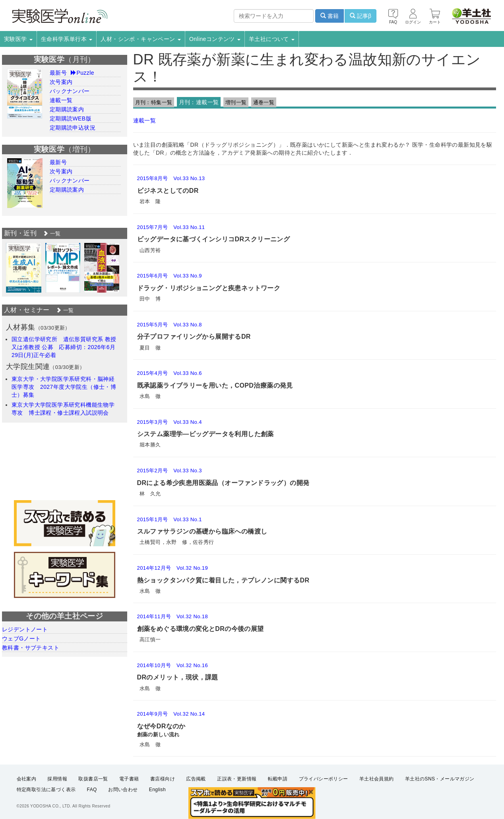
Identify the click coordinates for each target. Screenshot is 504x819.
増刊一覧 (236, 102)
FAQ (92, 790)
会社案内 (27, 779)
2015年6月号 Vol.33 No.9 (170, 276)
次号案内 (61, 82)
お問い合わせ (123, 790)
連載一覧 (145, 120)
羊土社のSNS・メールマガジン (440, 779)
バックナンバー (70, 91)
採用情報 (57, 779)
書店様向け (163, 779)
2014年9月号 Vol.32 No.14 (171, 714)
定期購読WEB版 (71, 118)
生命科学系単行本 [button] (67, 39)
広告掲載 (196, 779)
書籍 (330, 16)
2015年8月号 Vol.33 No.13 (171, 178)
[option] (24, 268)
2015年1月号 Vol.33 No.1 (170, 519)
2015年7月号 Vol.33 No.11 (171, 227)
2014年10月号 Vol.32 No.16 (173, 665)
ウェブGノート (21, 639)
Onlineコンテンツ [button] (215, 39)
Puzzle (82, 73)
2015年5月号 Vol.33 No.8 (170, 325)
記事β (361, 16)
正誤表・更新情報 (237, 779)
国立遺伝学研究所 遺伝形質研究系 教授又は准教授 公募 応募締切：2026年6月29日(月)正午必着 (64, 347)
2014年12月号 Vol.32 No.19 (173, 568)
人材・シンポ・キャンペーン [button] (141, 39)
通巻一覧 (264, 102)
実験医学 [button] (18, 39)
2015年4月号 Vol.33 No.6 (170, 373)
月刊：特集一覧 (154, 102)
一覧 (52, 234)
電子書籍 (129, 779)
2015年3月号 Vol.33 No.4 (170, 422)
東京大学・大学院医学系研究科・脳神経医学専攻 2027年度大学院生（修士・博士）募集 (64, 387)
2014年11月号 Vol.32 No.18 (173, 616)
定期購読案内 (67, 109)
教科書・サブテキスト (31, 648)
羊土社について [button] (272, 39)
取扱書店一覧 (93, 779)
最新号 (58, 73)
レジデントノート (25, 629)
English (157, 790)
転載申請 (278, 779)
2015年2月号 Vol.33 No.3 (170, 471)
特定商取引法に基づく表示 (46, 790)
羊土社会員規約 (377, 779)
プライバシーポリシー (324, 779)
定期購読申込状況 (73, 128)
